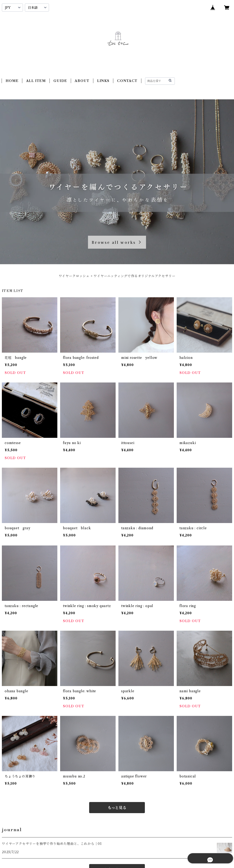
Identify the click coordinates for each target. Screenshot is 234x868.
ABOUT (82, 81)
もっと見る (117, 808)
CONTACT (127, 81)
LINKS (103, 81)
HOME (12, 81)
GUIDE (60, 81)
